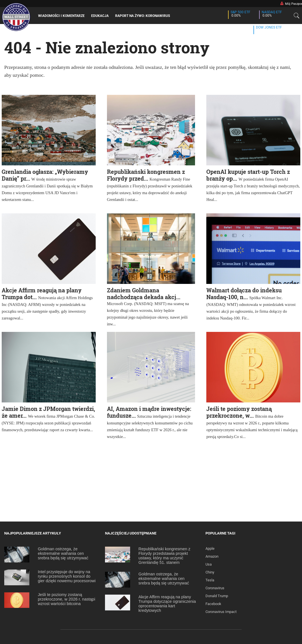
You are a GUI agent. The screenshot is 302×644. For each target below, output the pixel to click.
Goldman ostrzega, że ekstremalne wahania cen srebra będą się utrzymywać (63, 553)
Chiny (210, 572)
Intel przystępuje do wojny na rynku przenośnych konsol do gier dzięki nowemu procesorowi (67, 576)
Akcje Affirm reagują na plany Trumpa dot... (42, 293)
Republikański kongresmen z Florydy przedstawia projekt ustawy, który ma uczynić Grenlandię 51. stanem (165, 556)
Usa (209, 564)
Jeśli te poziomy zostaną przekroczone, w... (239, 412)
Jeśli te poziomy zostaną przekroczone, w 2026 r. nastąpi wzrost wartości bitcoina (66, 599)
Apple (210, 548)
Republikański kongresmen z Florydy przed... (146, 175)
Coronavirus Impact (221, 612)
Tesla (210, 580)
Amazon (212, 556)
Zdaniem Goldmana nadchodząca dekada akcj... (144, 293)
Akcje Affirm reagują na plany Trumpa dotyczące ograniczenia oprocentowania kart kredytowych (167, 604)
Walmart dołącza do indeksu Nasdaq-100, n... (244, 293)
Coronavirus (215, 588)
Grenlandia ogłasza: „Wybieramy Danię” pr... (45, 175)
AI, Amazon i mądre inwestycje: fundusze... (149, 412)
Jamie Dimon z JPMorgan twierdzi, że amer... (48, 412)
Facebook (213, 604)
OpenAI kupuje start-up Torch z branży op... (248, 175)
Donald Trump (217, 596)
